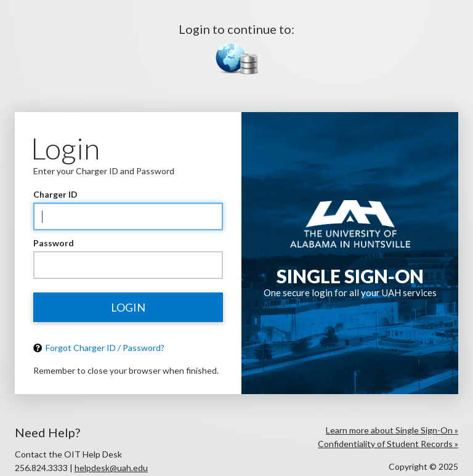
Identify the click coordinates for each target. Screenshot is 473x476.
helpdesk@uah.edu (111, 468)
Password (54, 243)
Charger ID (55, 194)
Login (128, 307)
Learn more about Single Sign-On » (392, 430)
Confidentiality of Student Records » (388, 444)
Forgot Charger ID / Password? (99, 348)
